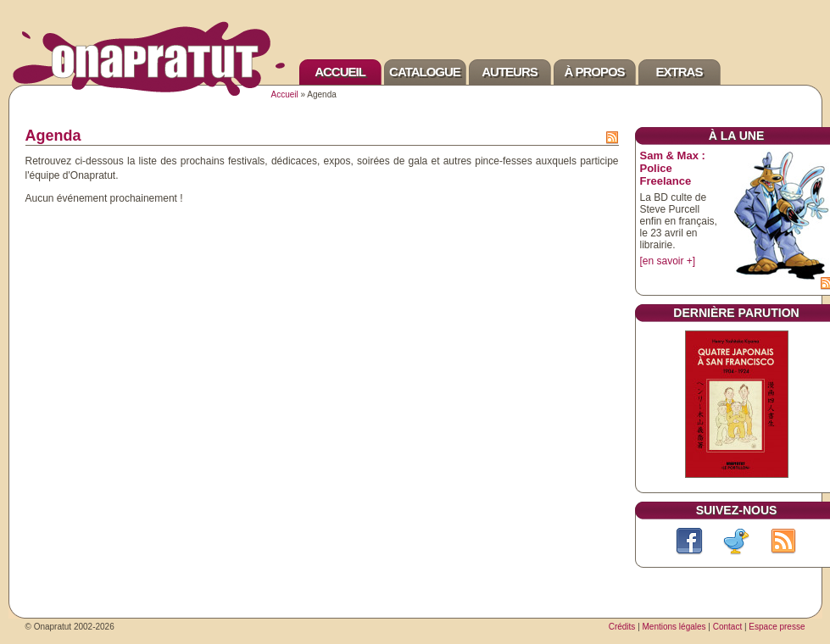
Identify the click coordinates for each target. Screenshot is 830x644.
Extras (680, 72)
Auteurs (510, 72)
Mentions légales (674, 627)
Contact (727, 627)
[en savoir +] (668, 261)
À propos (594, 72)
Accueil (340, 72)
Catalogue (425, 72)
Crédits (622, 627)
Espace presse (777, 627)
